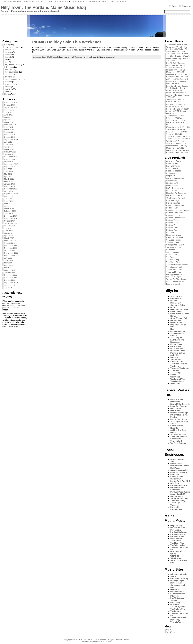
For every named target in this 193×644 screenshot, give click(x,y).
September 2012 (11, 164)
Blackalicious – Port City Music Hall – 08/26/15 (176, 105)
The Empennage (173, 257)
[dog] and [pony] (173, 284)
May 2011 (8, 204)
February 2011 (10, 211)
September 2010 (11, 223)
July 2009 (8, 258)
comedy (8, 50)
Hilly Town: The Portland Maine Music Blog (43, 7)
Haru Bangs (176, 320)
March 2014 (9, 130)
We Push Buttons (178, 443)
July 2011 (8, 199)
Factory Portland (173, 168)
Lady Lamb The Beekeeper (177, 341)
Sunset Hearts (177, 362)
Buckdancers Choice (180, 466)
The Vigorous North (174, 267)
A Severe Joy (176, 296)
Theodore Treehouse (179, 368)
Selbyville (175, 355)
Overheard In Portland (175, 198)
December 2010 (11, 216)
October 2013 (10, 137)
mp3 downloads (11, 72)
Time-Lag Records (178, 503)
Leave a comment (108, 57)
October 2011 (10, 191)
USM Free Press (177, 552)
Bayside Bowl (176, 464)
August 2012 (9, 167)
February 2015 (10, 125)
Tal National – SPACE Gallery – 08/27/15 (175, 101)
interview (9, 69)
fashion (8, 55)
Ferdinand (175, 474)
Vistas (173, 375)
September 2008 (11, 283)
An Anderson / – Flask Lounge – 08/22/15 (175, 117)
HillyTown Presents (13, 64)
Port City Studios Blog (175, 205)
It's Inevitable (172, 181)
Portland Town (172, 230)
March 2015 (9, 122)
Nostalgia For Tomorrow (176, 193)
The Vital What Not (174, 269)
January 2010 (10, 243)
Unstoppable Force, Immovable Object (174, 276)
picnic (71, 57)
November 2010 (11, 218)
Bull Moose (175, 468)
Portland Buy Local (179, 485)
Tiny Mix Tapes (177, 622)
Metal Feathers (177, 349)
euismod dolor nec (18, 305)
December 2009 (11, 246)
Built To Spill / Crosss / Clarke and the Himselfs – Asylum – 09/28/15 (177, 65)
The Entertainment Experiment (178, 438)
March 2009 (9, 268)
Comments (186, 6)
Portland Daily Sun (179, 532)
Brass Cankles (172, 163)
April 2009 (8, 265)
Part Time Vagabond (175, 200)
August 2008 (9, 285)
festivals (8, 57)
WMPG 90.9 (175, 556)
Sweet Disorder (173, 252)
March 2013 (9, 149)
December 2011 (11, 186)
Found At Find (177, 477)
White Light (175, 383)
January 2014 (10, 132)
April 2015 (8, 120)
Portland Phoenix (178, 534)
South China (176, 359)
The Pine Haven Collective (177, 265)
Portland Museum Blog (176, 218)
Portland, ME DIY (178, 536)
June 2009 (9, 260)
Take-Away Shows (178, 607)
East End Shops (173, 166)
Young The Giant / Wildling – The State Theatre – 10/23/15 (178, 55)
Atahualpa (107, 642)
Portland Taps (172, 228)
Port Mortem (176, 530)
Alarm (173, 576)
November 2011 (11, 189)
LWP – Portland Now (175, 188)
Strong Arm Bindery (179, 498)
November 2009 (11, 248)
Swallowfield (171, 250)
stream (8, 87)
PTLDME (170, 232)
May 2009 (8, 263)
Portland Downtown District (177, 210)
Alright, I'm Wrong (174, 161)
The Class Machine (179, 364)
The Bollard (175, 541)
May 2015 (8, 117)
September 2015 (11, 107)
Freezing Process (174, 171)
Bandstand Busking (179, 578)
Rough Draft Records (180, 419)
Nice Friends (176, 410)
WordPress (171, 632)
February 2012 (10, 181)
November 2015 (11, 102)
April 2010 (8, 236)
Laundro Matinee (178, 594)
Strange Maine (177, 496)
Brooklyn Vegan (177, 581)
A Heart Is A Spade (179, 574)
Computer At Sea (178, 305)
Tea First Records (178, 434)
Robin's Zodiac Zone (175, 237)
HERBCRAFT (176, 322)
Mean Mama (171, 191)
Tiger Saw (175, 370)
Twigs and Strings (174, 272)
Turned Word (176, 441)
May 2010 (8, 233)
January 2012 (10, 184)
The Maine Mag (177, 543)
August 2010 (9, 226)
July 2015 (8, 112)
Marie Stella (176, 346)
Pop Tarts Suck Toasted (177, 599)
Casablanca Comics (179, 470)
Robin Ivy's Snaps (174, 235)
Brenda (174, 301)
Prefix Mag (175, 602)
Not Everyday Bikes (174, 195)
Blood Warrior (177, 298)
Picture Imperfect (173, 203)
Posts (174, 6)
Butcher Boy (176, 303)
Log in (169, 630)
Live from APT (172, 183)
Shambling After (173, 242)
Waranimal (175, 377)
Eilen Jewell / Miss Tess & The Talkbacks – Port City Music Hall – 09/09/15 (177, 88)
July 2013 (8, 142)
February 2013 (10, 152)
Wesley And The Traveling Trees (177, 380)
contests (8, 52)
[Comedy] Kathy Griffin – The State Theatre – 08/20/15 (178, 128)
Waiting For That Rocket (176, 279)
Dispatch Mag (176, 526)
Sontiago (174, 357)
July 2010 (8, 228)
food (7, 62)
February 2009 (10, 270)
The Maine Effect (173, 262)
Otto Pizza (175, 483)
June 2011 (9, 201)
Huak (173, 329)
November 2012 (11, 159)
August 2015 (9, 110)
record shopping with (14, 79)
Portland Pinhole (173, 220)
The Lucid (175, 366)
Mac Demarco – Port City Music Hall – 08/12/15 (177, 147)
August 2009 (9, 255)
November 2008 (11, 278)
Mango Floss (176, 344)
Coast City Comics (179, 472)
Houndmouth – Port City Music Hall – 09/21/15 (176, 71)
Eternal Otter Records (180, 404)
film (6, 60)
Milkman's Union (178, 351)
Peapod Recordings (179, 413)
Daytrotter (175, 589)
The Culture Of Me (178, 609)
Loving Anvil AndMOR (180, 481)
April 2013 (8, 147)
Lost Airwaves (172, 186)
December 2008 (11, 275)
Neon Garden (176, 408)
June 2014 (9, 127)
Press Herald (176, 539)
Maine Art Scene (178, 528)
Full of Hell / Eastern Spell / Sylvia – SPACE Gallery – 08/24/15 (177, 111)
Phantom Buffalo (178, 353)
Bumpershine (176, 583)
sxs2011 (8, 89)
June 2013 (9, 144)
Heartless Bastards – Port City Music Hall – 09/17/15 (177, 76)
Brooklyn (9, 67)
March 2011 (9, 209)
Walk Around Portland (175, 282)
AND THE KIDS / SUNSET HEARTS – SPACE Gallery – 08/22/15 (178, 123)
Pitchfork (174, 596)
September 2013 (11, 139)
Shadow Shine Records (177, 427)
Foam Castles (176, 312)
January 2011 (10, 213)
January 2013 (10, 154)
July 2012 (8, 169)
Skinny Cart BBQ (178, 494)
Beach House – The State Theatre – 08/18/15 (177, 133)
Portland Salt (172, 225)
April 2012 (8, 176)
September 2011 (11, 194)
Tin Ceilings (176, 372)
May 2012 (8, 174)
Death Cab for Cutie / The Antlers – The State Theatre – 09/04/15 (178, 95)
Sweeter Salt (172, 255)
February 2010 (10, 241)
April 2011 (8, 206)
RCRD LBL (175, 605)
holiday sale (62, 57)
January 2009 (10, 273)
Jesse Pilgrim (176, 338)
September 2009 (11, 253)
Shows (7, 94)
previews (9, 77)
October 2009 (10, 250)
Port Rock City (172, 208)
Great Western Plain (179, 318)
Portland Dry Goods (174, 213)
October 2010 (10, 221)
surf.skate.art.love (174, 247)
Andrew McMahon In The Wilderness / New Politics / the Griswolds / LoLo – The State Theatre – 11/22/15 (177, 48)
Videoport (175, 505)
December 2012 (11, 157)
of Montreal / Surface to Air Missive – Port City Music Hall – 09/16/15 (177, 81)
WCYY (173, 554)
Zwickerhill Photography (176, 508)
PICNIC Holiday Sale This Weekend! (67, 42)
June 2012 (9, 172)
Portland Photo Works (180, 492)
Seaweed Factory (174, 240)
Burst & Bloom (177, 400)
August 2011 (9, 196)
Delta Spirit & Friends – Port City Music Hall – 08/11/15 (178, 151)
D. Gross (174, 307)
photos (8, 74)
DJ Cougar (175, 402)
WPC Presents (177, 558)
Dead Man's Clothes (179, 309)
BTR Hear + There (13, 47)
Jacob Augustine (178, 331)
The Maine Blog (173, 260)
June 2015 (9, 115)
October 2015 (10, 105)
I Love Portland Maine (175, 178)
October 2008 (10, 280)
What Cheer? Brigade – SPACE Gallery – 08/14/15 (177, 142)
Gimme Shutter (177, 592)
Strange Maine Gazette (176, 245)
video (7, 92)
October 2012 (10, 162)
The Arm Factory (178, 501)
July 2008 (8, 287)
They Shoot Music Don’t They (178, 619)
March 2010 (9, 238)
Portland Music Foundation (177, 489)
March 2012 (9, 179)
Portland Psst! (172, 223)
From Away (171, 173)
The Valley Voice (178, 545)
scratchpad (10, 84)
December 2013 (11, 135)
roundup (8, 82)
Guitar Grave (176, 479)
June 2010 (9, 231)
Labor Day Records (179, 406)
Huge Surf (170, 176)
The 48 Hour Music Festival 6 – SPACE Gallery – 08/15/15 (178, 138)
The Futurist (176, 611)
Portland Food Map (174, 215)
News (7, 45)
